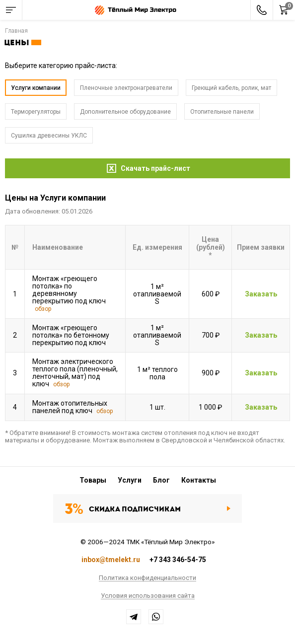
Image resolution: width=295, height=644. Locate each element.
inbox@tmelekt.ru (111, 560)
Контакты (199, 480)
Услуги (130, 480)
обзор (43, 309)
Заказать (261, 294)
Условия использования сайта (148, 596)
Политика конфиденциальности (147, 578)
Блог (161, 480)
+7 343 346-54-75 (178, 560)
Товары (93, 480)
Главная (16, 31)
